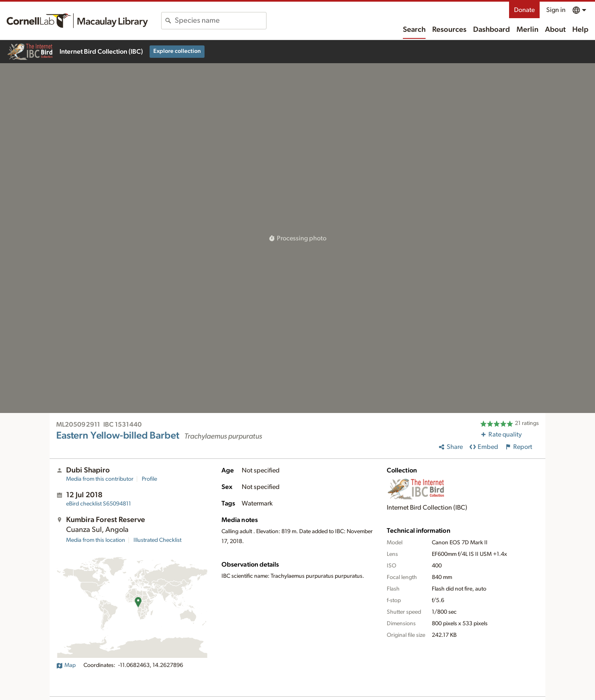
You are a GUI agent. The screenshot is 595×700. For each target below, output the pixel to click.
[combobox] (220, 21)
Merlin (527, 30)
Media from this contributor (100, 479)
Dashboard (491, 30)
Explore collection (177, 51)
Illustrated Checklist (157, 540)
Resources (449, 30)
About (555, 30)
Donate (524, 10)
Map (66, 665)
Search (414, 30)
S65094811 (99, 504)
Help (580, 30)
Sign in (556, 10)
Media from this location (96, 540)
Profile (149, 479)
